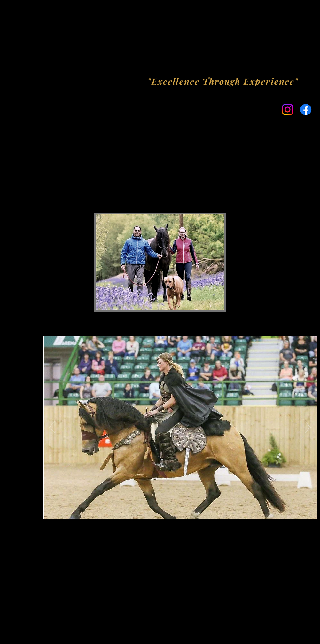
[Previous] (52, 428)
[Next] (308, 428)
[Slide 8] (206, 509)
